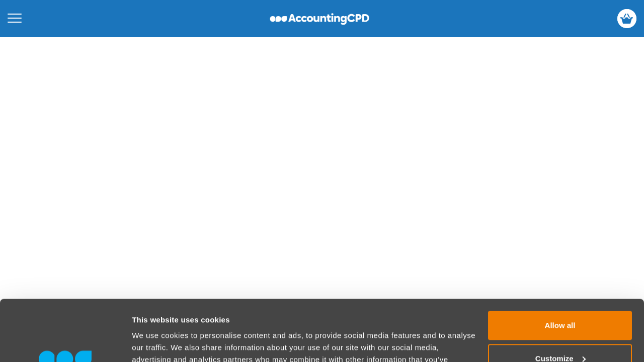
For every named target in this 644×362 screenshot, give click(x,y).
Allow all (560, 268)
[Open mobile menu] (15, 19)
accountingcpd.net (320, 19)
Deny (560, 334)
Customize (560, 301)
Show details (155, 342)
